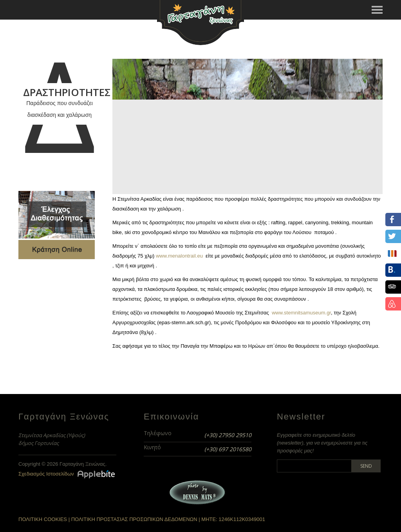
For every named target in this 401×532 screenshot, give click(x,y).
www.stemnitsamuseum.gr (301, 313)
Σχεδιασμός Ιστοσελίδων (46, 474)
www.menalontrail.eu (179, 256)
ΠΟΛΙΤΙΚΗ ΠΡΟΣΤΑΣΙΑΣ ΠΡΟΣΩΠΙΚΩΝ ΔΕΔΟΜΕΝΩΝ (134, 519)
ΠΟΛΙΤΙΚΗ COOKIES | (45, 519)
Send (366, 466)
